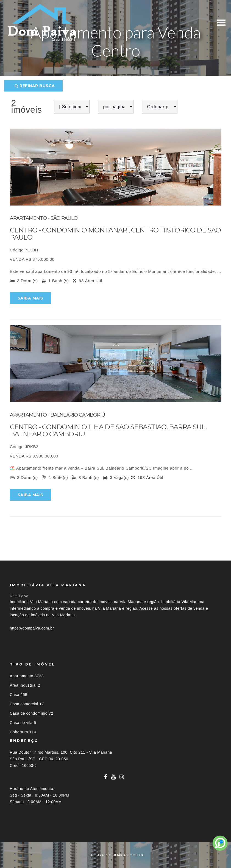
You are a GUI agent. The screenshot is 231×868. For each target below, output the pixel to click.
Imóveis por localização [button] (32, 832)
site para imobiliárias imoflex (115, 855)
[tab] (116, 832)
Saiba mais (30, 298)
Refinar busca (35, 86)
